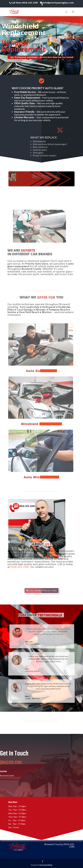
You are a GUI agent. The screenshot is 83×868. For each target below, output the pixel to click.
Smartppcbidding (46, 865)
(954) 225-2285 (11, 769)
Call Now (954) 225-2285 (25, 3)
